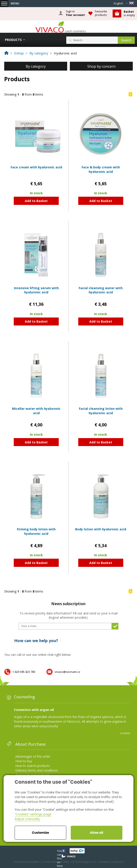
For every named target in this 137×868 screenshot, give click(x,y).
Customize (40, 833)
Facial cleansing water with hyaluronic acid (101, 290)
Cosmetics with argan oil (34, 710)
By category (36, 66)
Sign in (75, 13)
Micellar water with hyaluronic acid (36, 411)
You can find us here (60, 851)
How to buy (24, 761)
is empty (129, 13)
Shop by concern (101, 66)
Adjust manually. (27, 819)
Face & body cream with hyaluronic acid (101, 169)
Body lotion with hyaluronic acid (101, 529)
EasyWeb (34, 862)
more (127, 733)
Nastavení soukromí (112, 862)
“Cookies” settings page (33, 814)
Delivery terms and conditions (37, 770)
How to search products (33, 766)
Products (13, 40)
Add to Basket (36, 201)
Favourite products (101, 13)
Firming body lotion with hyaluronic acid (36, 531)
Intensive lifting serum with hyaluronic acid (36, 290)
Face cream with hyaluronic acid (36, 167)
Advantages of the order (33, 756)
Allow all (96, 833)
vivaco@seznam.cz (67, 672)
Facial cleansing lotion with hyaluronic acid (101, 411)
